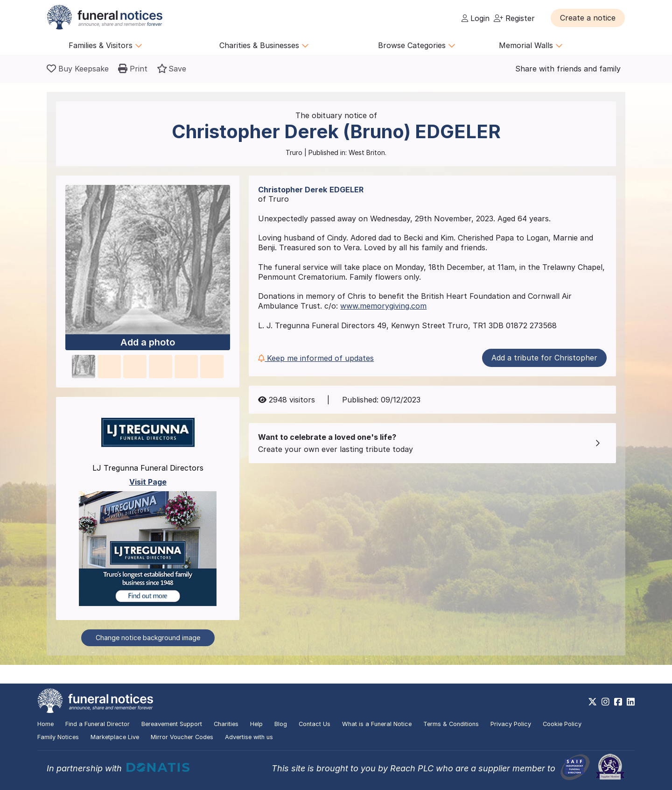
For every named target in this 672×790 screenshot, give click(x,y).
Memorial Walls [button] (531, 45)
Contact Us (315, 724)
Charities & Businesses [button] (264, 45)
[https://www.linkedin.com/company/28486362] (631, 702)
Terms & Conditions (451, 724)
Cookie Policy (562, 724)
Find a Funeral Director (98, 724)
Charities (226, 724)
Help (256, 724)
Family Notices (58, 737)
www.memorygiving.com (383, 306)
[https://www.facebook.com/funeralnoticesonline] (618, 702)
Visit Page (148, 482)
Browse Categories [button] (417, 45)
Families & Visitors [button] (105, 45)
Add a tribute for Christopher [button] (544, 358)
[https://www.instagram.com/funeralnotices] (605, 702)
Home (45, 724)
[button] (588, 18)
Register (514, 18)
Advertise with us (249, 737)
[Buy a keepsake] (78, 69)
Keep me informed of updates (316, 358)
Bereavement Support (172, 724)
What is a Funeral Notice (377, 724)
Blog (281, 724)
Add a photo (148, 342)
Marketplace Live (115, 737)
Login (476, 18)
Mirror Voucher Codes (182, 737)
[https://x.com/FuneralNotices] (592, 702)
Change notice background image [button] (148, 638)
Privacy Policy (511, 724)
